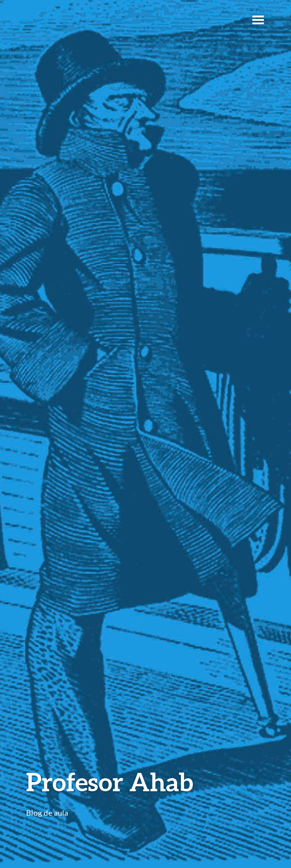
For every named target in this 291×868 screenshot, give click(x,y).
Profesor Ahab (110, 782)
